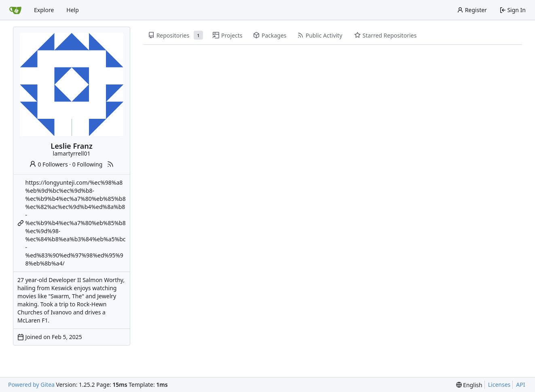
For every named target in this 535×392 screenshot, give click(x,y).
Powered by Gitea (31, 385)
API (520, 385)
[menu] (469, 385)
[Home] (15, 10)
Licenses (499, 385)
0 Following (88, 164)
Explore (44, 10)
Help (73, 10)
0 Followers (49, 164)
